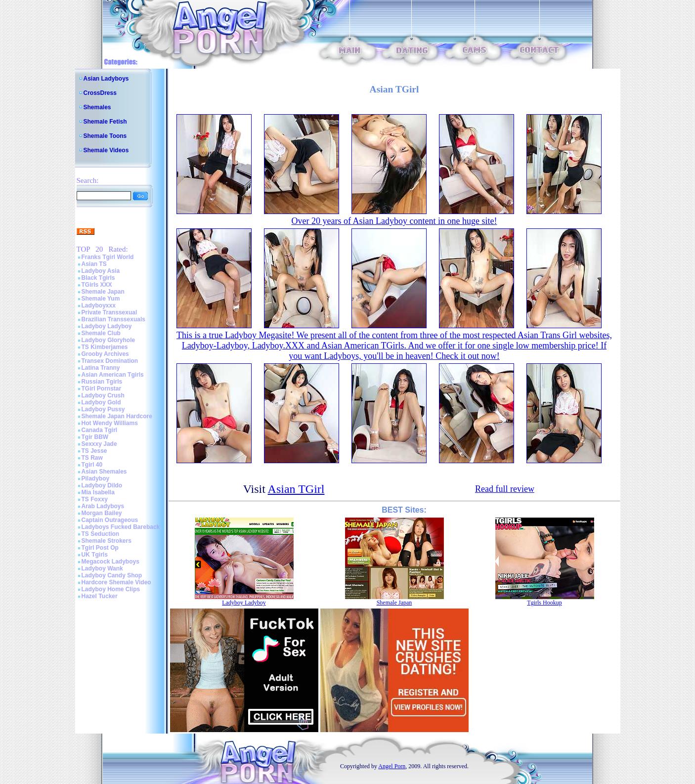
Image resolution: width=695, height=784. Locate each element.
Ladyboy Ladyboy (107, 326)
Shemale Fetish (105, 122)
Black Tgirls (98, 278)
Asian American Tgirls (113, 375)
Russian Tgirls (102, 382)
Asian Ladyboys (106, 79)
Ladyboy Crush (103, 395)
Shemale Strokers (107, 541)
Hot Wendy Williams (110, 423)
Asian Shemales (104, 472)
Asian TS (94, 264)
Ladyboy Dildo (102, 485)
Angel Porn (392, 766)
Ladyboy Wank (102, 568)
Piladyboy (96, 479)
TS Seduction (101, 534)
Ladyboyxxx (99, 305)
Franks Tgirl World (108, 257)
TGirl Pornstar (102, 389)
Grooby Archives (105, 354)
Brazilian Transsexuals (113, 319)
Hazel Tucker (100, 596)
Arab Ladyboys (103, 506)
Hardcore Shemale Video (116, 582)
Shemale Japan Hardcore (117, 416)
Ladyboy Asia (101, 271)
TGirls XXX (97, 285)
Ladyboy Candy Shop (112, 575)
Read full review (505, 489)
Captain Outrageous (110, 520)
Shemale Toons (105, 136)
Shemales (97, 107)
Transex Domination (110, 361)
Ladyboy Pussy (103, 409)
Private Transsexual (109, 312)
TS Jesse (94, 451)
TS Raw (92, 458)
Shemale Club (101, 333)
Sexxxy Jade (99, 444)
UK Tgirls (95, 555)
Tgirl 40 (92, 465)
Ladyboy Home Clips (111, 589)
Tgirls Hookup (544, 603)
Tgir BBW (95, 437)
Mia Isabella (98, 492)
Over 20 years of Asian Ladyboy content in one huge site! (394, 221)
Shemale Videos (106, 150)
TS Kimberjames (105, 347)
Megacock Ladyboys (110, 562)
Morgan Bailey (102, 513)
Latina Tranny (101, 368)
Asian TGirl (296, 489)
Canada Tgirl (100, 430)
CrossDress (100, 93)
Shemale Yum (101, 299)
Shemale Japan (103, 292)
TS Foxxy (95, 499)
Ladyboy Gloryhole (109, 340)
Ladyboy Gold (101, 402)
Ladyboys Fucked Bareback (121, 527)
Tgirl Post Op (100, 548)
